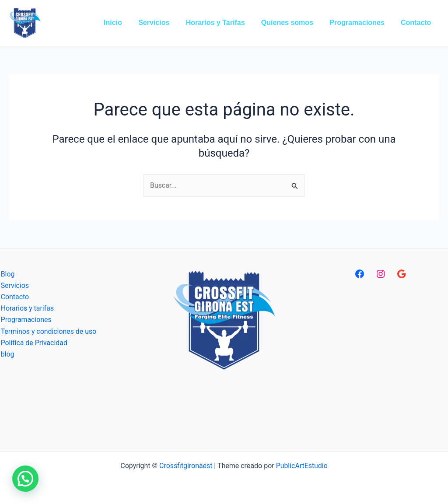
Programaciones (26, 320)
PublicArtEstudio (302, 466)
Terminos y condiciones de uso (48, 332)
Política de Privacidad (33, 343)
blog (7, 355)
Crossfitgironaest (185, 466)
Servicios (14, 285)
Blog (7, 274)
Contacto (14, 297)
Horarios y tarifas (27, 309)
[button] (25, 479)
